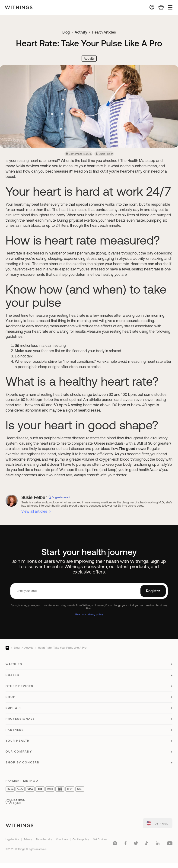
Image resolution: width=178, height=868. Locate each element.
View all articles (34, 511)
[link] (158, 823)
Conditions (62, 839)
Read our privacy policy (89, 614)
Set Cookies (100, 839)
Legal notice (12, 839)
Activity (81, 32)
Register (153, 591)
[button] (89, 666)
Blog (66, 32)
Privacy (28, 839)
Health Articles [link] (104, 32)
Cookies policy (81, 839)
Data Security (44, 839)
